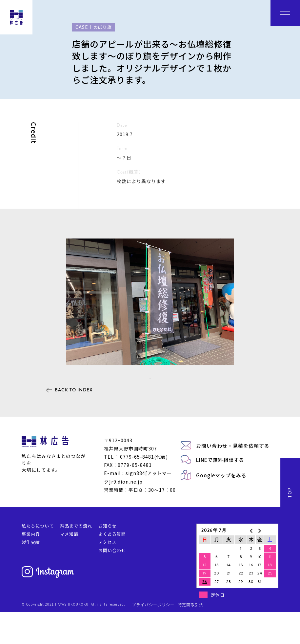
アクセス (107, 574)
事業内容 (31, 566)
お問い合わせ (112, 582)
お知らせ (108, 558)
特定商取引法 (190, 636)
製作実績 (31, 574)
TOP (290, 525)
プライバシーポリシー (153, 636)
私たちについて (38, 558)
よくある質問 (112, 566)
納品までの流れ (76, 558)
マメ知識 (69, 566)
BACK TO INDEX (74, 422)
